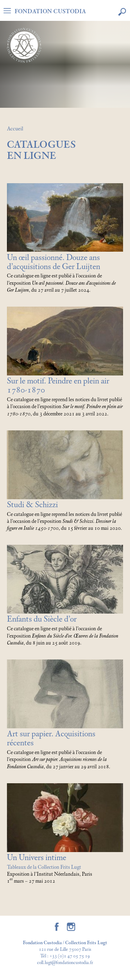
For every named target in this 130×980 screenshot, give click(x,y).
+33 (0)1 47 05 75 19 (70, 956)
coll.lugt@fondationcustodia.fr (65, 963)
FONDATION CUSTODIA (50, 11)
